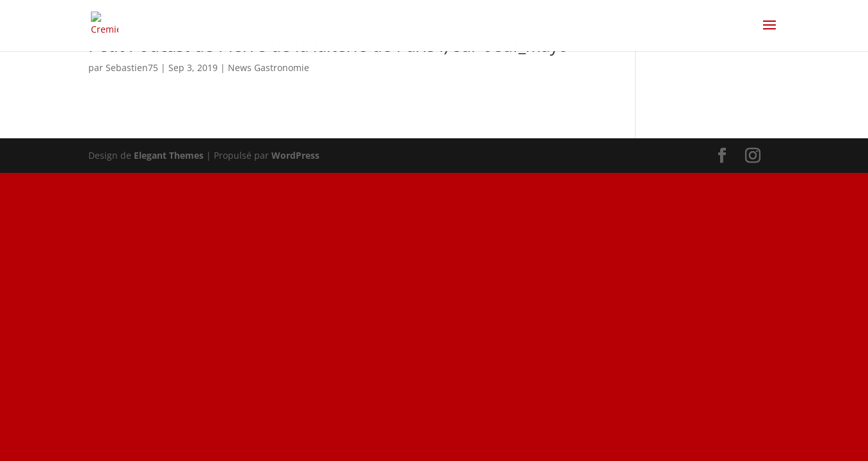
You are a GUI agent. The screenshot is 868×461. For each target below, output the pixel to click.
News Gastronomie (269, 68)
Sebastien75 (132, 68)
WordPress (295, 155)
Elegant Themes (169, 155)
